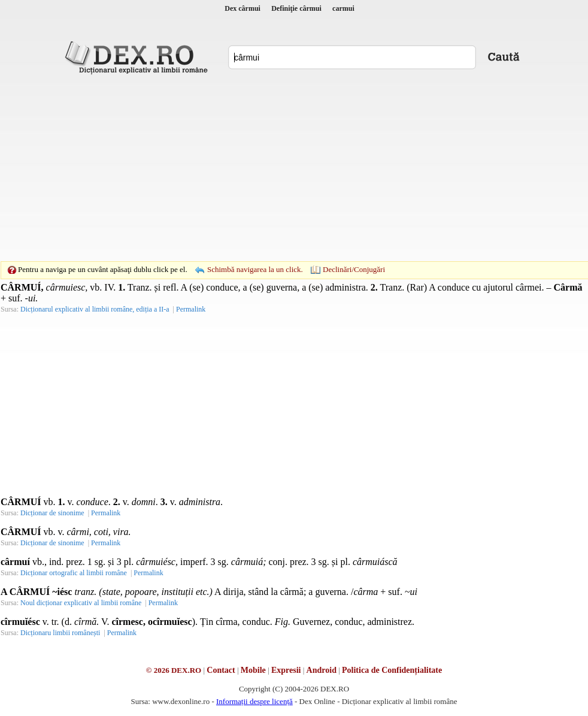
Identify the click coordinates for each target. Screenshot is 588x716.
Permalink (191, 309)
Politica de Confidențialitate (392, 670)
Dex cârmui (243, 8)
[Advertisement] (275, 168)
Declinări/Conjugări (354, 269)
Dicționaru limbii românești (60, 633)
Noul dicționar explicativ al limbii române (81, 603)
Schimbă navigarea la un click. (255, 269)
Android (322, 670)
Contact (221, 670)
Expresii (286, 670)
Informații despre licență (254, 701)
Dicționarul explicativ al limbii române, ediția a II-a (95, 309)
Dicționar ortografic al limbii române (74, 573)
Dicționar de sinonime (52, 513)
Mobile (253, 670)
